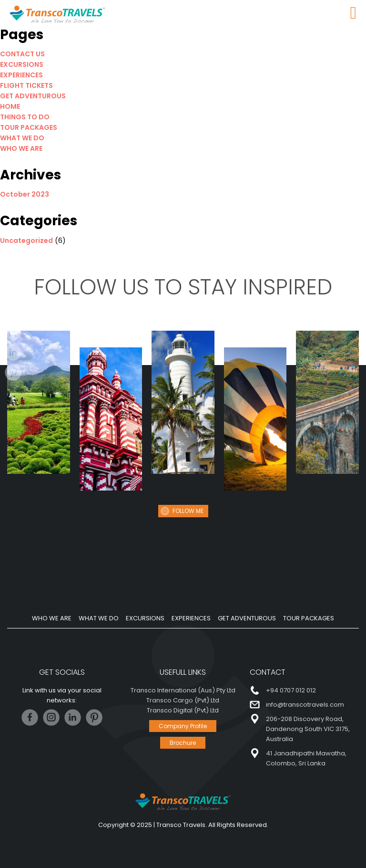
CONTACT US (22, 54)
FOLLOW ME (188, 511)
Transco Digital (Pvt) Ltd (183, 710)
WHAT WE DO (22, 138)
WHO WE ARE (21, 148)
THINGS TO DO (25, 117)
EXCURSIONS (22, 64)
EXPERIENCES (21, 75)
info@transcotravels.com (305, 705)
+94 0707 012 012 (291, 690)
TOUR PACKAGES (29, 127)
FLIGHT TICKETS (26, 85)
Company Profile (183, 726)
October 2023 (25, 194)
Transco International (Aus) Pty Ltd (183, 690)
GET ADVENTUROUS (33, 96)
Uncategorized (26, 241)
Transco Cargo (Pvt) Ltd (183, 700)
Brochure (183, 743)
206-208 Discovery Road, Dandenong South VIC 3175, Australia (308, 729)
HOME (10, 106)
